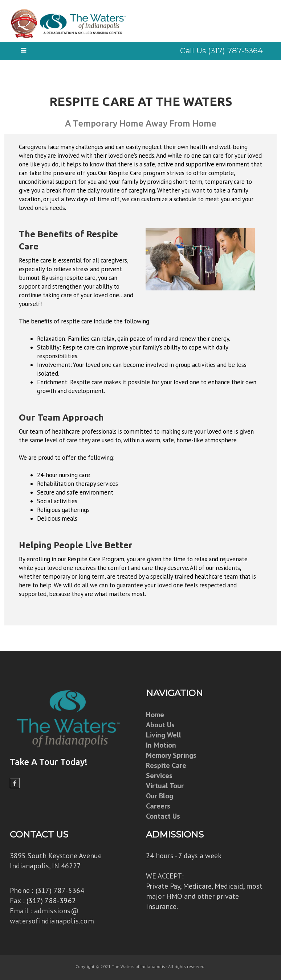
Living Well (164, 735)
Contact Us (163, 816)
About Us (160, 725)
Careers (158, 806)
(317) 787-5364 (60, 890)
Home (155, 715)
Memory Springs (171, 755)
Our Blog (160, 796)
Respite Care (166, 765)
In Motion (161, 745)
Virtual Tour (165, 786)
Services (159, 776)
